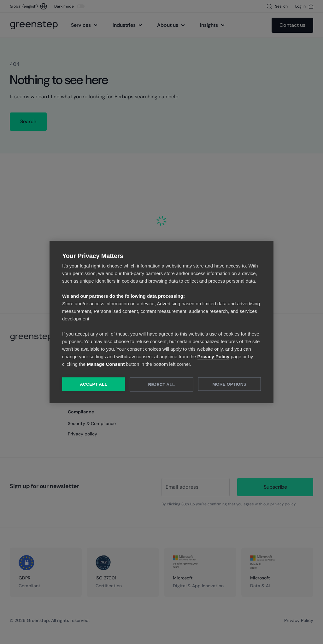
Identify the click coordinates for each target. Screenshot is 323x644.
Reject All (162, 385)
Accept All (94, 384)
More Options (229, 384)
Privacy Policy (214, 356)
